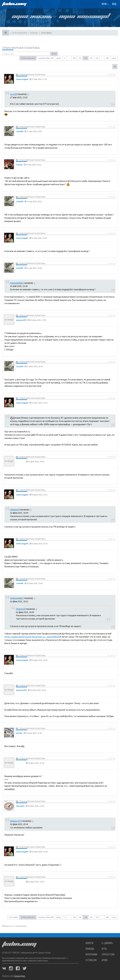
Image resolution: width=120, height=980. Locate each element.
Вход (114, 4)
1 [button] (65, 58)
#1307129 (111, 457)
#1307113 (111, 197)
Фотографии (91, 955)
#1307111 (111, 160)
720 (85, 58)
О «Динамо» (107, 943)
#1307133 (111, 656)
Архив (105, 960)
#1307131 (111, 539)
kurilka (19, 733)
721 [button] (91, 58)
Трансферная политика (21, 48)
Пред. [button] (59, 58)
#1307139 (111, 847)
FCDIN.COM (14, 4)
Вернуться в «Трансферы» (15, 926)
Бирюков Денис (20, 976)
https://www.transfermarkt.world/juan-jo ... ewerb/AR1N (32, 637)
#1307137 (111, 801)
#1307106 (111, 127)
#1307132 (111, 579)
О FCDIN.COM (91, 960)
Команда (90, 949)
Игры (104, 949)
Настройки (14, 917)
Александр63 (22, 79)
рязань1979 (21, 320)
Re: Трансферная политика (31, 75)
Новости (89, 943)
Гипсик (19, 165)
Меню (105, 4)
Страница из (46, 58)
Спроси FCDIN (108, 955)
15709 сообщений (28, 58)
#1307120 (111, 362)
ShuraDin (20, 806)
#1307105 (111, 75)
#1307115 (111, 233)
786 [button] (107, 58)
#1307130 (111, 490)
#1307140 (111, 877)
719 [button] (80, 58)
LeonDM (14, 94)
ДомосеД (20, 461)
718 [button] (74, 58)
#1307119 (111, 315)
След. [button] (114, 58)
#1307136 (111, 758)
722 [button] (97, 58)
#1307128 (111, 398)
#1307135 (111, 728)
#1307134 (111, 686)
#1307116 (111, 263)
